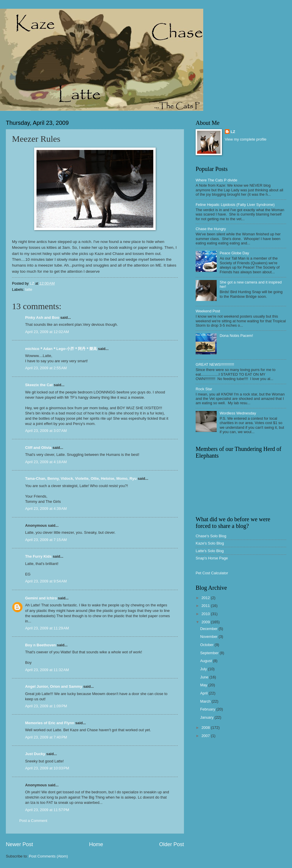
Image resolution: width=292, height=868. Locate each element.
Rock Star (204, 389)
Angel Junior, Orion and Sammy (54, 686)
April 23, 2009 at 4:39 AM (46, 509)
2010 (206, 614)
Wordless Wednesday (238, 413)
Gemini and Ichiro (41, 598)
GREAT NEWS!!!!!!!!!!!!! (215, 364)
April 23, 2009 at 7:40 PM (46, 737)
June (205, 677)
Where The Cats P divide (217, 180)
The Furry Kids (38, 556)
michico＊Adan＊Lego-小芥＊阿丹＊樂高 (61, 349)
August (206, 661)
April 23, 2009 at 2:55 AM (46, 368)
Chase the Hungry (211, 229)
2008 (206, 728)
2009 (206, 622)
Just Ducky (35, 754)
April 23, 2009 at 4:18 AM (46, 462)
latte (29, 289)
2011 (206, 606)
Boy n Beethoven (40, 645)
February (208, 709)
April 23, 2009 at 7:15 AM (46, 540)
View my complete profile (246, 139)
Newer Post (19, 844)
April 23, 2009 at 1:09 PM (46, 706)
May (204, 685)
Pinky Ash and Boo (42, 317)
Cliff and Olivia (38, 448)
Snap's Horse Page (212, 558)
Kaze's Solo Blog (210, 543)
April (204, 693)
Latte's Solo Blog (210, 551)
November (209, 637)
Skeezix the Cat (39, 385)
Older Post (172, 844)
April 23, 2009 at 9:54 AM (46, 581)
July (204, 669)
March (206, 701)
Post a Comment (33, 821)
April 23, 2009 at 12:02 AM (47, 332)
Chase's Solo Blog (211, 536)
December (209, 629)
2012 (206, 598)
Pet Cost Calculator (212, 573)
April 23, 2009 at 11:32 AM (47, 670)
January (207, 717)
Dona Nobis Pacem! (236, 336)
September (210, 653)
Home (96, 844)
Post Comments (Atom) (48, 856)
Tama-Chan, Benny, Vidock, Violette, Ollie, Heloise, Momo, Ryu (81, 478)
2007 (206, 736)
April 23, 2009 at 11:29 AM (47, 628)
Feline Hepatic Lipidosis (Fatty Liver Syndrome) (235, 205)
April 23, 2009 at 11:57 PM (47, 810)
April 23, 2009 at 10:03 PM (47, 768)
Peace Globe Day (234, 253)
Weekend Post (208, 311)
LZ (233, 132)
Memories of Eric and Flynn (50, 723)
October (207, 645)
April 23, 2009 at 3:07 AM (46, 431)
